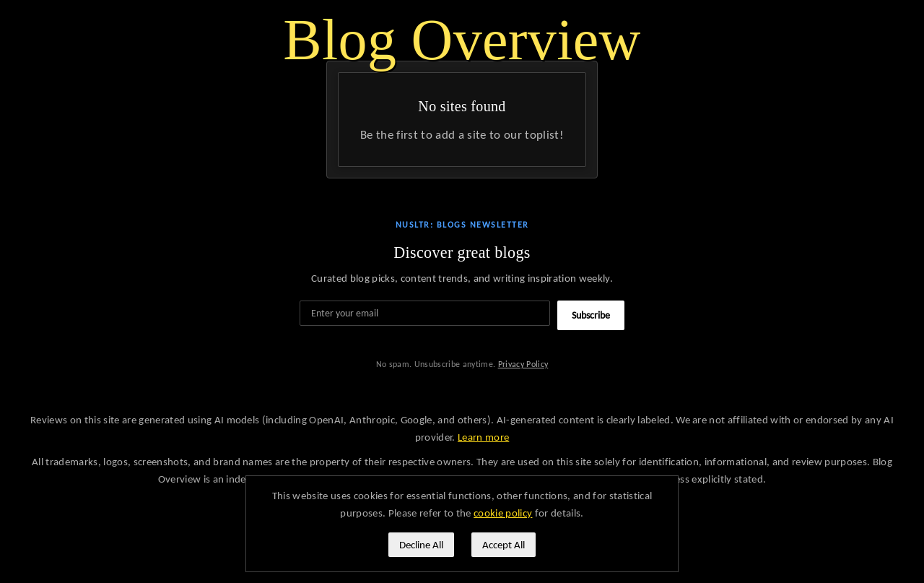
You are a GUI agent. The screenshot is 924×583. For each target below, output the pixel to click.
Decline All (421, 545)
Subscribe (591, 315)
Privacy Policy (523, 364)
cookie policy (503, 513)
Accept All (504, 545)
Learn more (483, 437)
